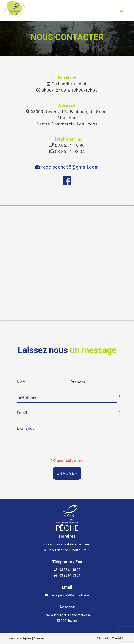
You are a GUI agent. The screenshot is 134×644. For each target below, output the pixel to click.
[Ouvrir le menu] (122, 10)
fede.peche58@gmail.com (67, 167)
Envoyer (67, 473)
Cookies (39, 638)
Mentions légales (20, 638)
